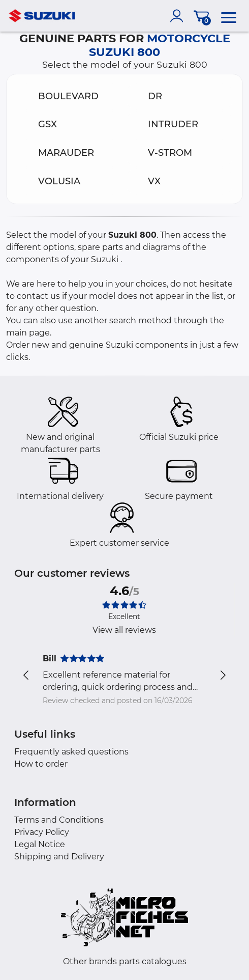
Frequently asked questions (71, 752)
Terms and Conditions (59, 820)
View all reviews (124, 630)
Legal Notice (40, 844)
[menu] (229, 16)
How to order (41, 764)
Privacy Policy (42, 832)
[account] (179, 16)
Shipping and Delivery (59, 857)
